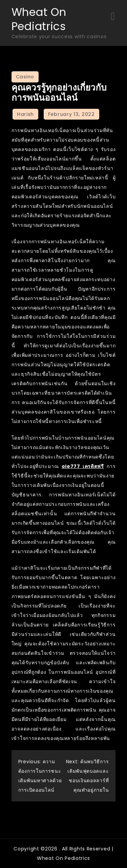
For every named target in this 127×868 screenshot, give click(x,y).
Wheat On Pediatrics (39, 19)
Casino (25, 77)
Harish (25, 114)
